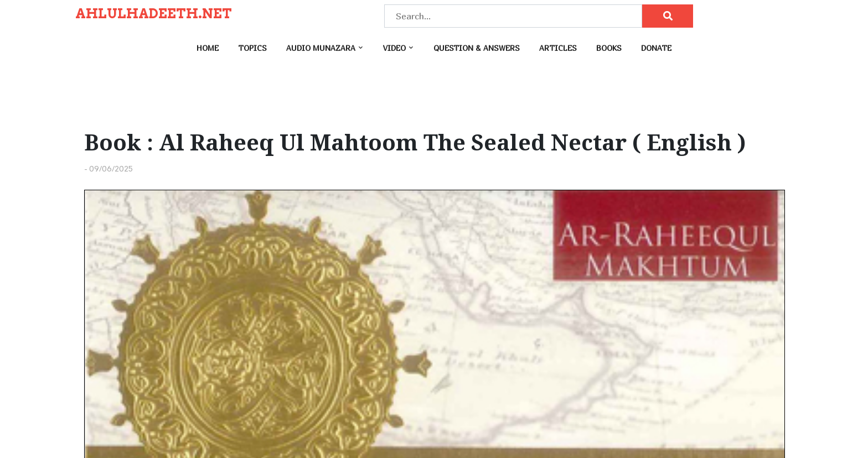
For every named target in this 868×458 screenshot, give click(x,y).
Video (394, 48)
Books (609, 48)
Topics (252, 48)
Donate (656, 48)
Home (208, 48)
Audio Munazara (321, 48)
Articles (558, 48)
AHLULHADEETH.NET (154, 14)
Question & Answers (477, 48)
